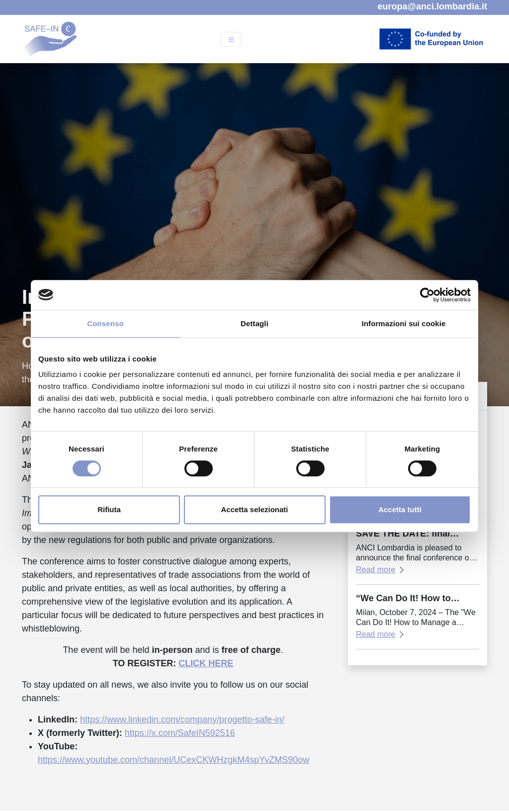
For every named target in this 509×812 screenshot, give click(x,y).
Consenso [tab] (105, 323)
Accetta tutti (400, 509)
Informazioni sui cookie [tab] (404, 323)
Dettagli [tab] (254, 323)
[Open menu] (231, 39)
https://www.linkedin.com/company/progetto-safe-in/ (182, 720)
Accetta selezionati (254, 509)
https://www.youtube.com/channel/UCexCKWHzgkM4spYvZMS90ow (173, 760)
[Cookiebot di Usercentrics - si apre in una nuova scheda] (427, 295)
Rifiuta (109, 509)
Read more (376, 570)
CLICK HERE (206, 663)
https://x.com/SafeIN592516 (180, 733)
